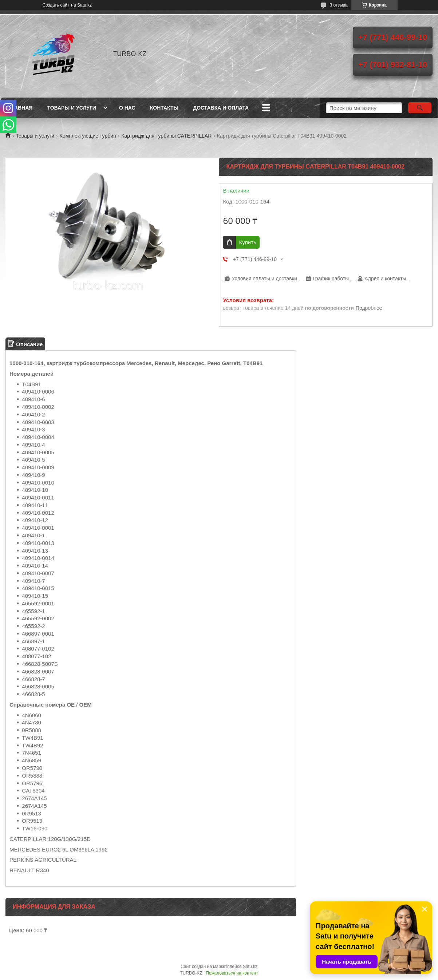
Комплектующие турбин (88, 136)
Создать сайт (56, 5)
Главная (20, 108)
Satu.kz (250, 967)
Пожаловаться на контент (232, 973)
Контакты (164, 108)
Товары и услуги (72, 108)
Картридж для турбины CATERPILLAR (166, 136)
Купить (247, 242)
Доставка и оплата (221, 108)
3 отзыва (339, 5)
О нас (127, 108)
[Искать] (420, 108)
